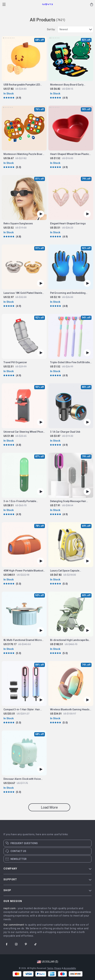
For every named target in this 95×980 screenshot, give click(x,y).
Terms (50, 968)
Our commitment (14, 925)
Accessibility (70, 968)
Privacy (58, 968)
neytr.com (10, 908)
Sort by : (51, 29)
